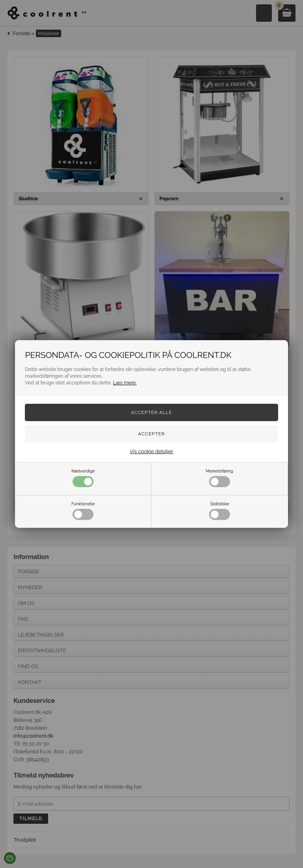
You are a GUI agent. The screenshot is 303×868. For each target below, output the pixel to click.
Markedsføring (220, 478)
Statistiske (220, 511)
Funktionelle (83, 511)
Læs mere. (125, 383)
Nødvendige (83, 478)
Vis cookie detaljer (151, 451)
